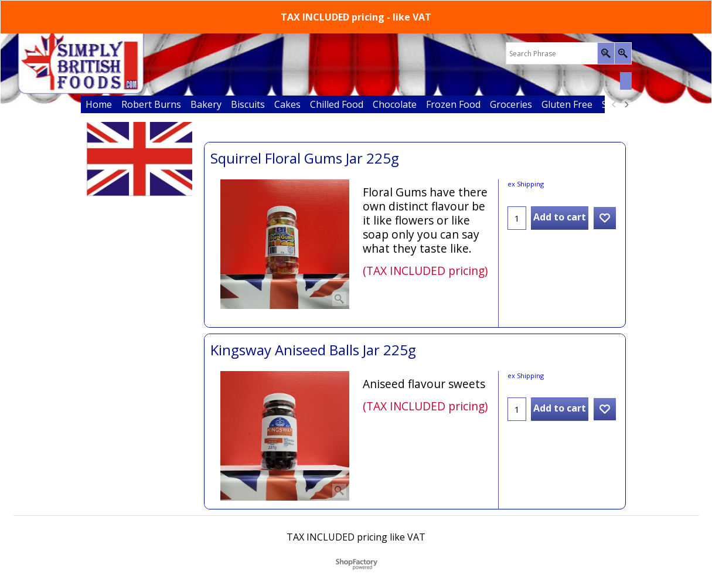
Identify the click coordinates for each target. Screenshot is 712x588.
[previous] (615, 104)
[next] (626, 104)
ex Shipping (526, 184)
